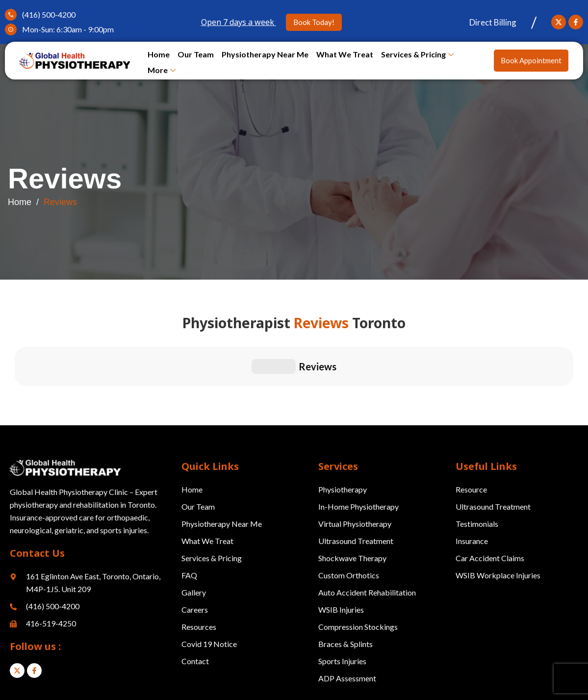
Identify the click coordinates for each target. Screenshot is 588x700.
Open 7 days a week (239, 22)
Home (159, 54)
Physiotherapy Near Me (265, 54)
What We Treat (345, 54)
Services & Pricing (417, 55)
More (162, 71)
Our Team (196, 54)
